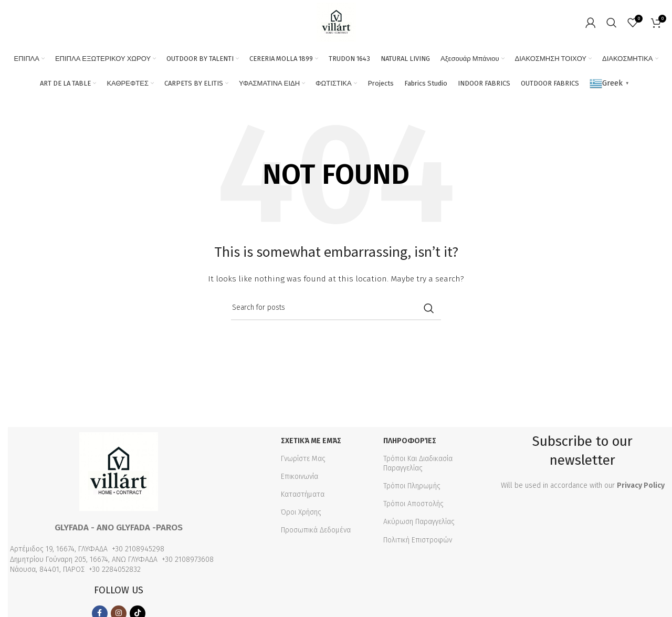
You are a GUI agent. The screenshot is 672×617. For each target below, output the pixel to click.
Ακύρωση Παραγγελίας (419, 522)
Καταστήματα (303, 494)
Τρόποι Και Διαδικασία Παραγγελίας (418, 463)
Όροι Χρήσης (301, 512)
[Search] (612, 23)
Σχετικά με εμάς (311, 441)
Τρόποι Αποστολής (413, 504)
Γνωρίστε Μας (303, 459)
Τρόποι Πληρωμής (412, 486)
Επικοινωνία (300, 477)
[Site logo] (336, 22)
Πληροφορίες (410, 441)
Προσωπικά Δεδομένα (316, 530)
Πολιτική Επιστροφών (418, 540)
